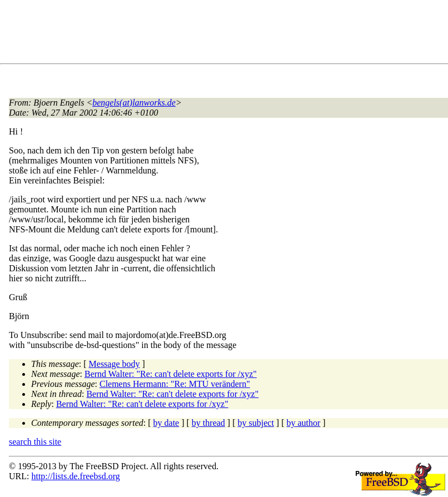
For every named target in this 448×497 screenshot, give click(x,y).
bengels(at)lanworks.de (134, 103)
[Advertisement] (211, 34)
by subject (256, 423)
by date (166, 423)
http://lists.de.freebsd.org (75, 476)
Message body (115, 364)
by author (303, 423)
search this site (35, 442)
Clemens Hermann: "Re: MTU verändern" (175, 384)
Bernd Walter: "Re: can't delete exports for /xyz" (171, 374)
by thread (208, 423)
